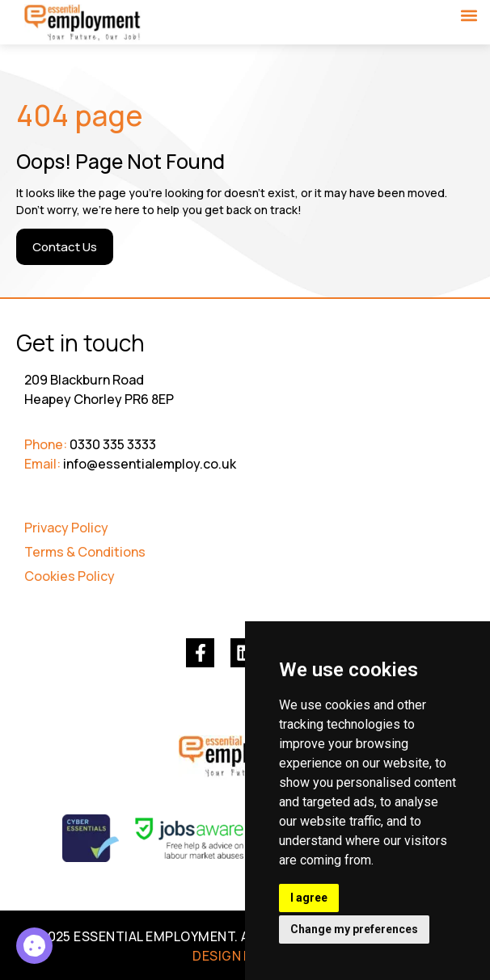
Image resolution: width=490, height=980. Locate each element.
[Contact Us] (65, 247)
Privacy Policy (66, 528)
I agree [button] (309, 898)
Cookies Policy (70, 576)
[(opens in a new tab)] (200, 652)
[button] (469, 15)
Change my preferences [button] (354, 929)
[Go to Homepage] (83, 23)
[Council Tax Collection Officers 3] (34, 946)
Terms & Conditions (85, 552)
